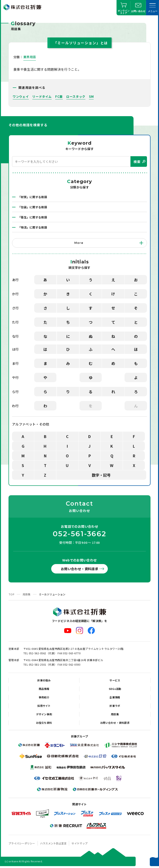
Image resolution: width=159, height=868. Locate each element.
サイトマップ (79, 843)
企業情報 (115, 697)
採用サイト (44, 706)
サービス (115, 680)
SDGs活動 (115, 689)
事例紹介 (44, 697)
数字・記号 (101, 475)
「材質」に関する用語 (32, 197)
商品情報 (44, 689)
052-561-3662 (79, 534)
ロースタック (76, 96)
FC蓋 (59, 96)
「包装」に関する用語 (32, 207)
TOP (11, 594)
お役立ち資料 (44, 723)
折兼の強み (44, 680)
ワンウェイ (21, 96)
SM (91, 96)
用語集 (27, 594)
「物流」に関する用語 (32, 227)
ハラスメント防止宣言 (53, 843)
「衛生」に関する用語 (32, 217)
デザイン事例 (44, 714)
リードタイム (42, 96)
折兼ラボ (115, 706)
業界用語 (30, 57)
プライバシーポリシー (22, 843)
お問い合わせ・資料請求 (79, 569)
